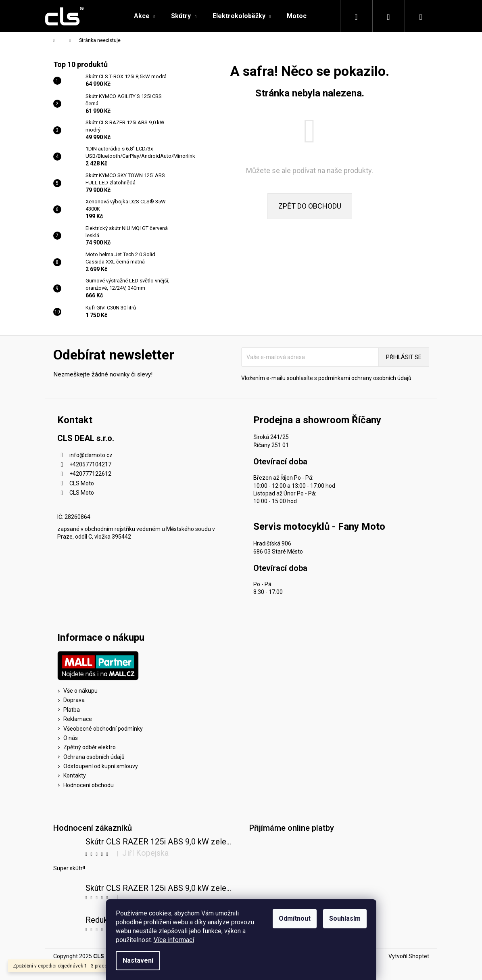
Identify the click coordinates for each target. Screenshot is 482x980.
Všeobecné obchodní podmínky (103, 729)
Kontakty (75, 775)
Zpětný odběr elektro (90, 747)
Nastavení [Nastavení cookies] (138, 960)
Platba (72, 710)
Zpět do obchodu (310, 206)
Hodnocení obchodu (89, 785)
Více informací (174, 940)
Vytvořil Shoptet (409, 956)
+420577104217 (90, 464)
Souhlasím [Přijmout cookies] (345, 918)
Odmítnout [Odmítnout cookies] (295, 918)
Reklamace (78, 719)
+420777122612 (90, 474)
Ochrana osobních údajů (94, 757)
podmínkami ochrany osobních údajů (365, 378)
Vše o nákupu (80, 691)
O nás (71, 738)
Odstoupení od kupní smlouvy (101, 766)
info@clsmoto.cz (91, 455)
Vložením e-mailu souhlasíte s (326, 378)
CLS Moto (82, 483)
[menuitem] (145, 16)
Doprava (74, 700)
